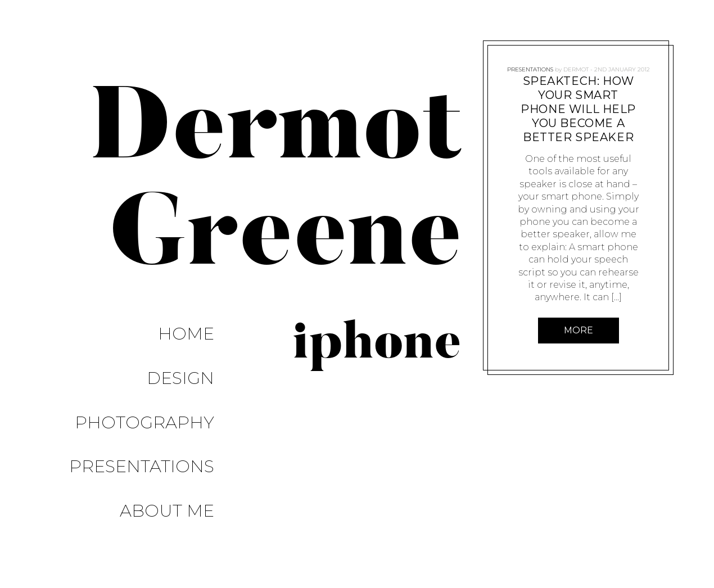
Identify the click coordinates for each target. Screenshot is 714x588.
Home (203, 324)
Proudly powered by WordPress (85, 555)
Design (197, 348)
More (578, 330)
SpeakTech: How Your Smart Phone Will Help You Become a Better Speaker (578, 109)
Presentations (159, 396)
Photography (161, 372)
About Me (184, 420)
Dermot (575, 64)
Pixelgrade (257, 555)
